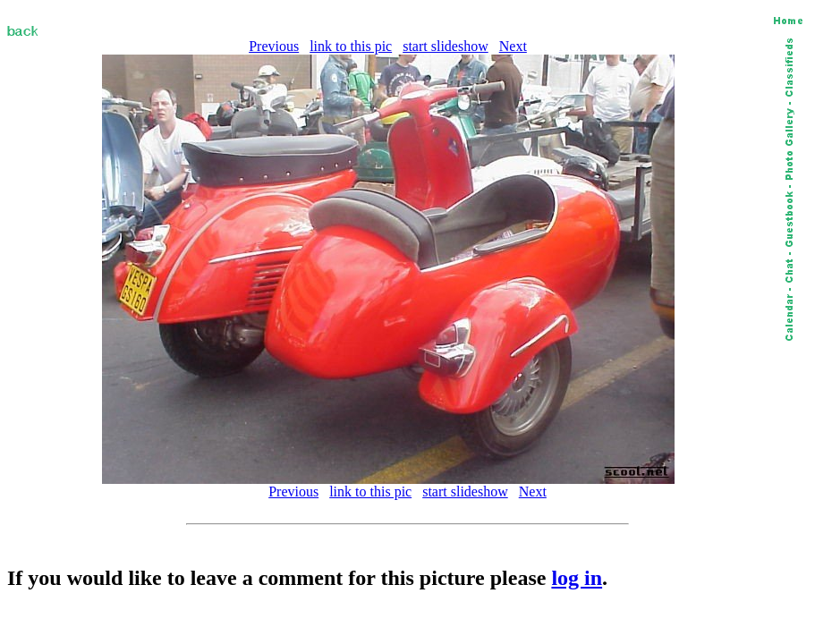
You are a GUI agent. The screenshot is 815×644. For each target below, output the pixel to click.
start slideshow (446, 46)
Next (513, 46)
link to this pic (351, 46)
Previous (274, 46)
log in (577, 578)
